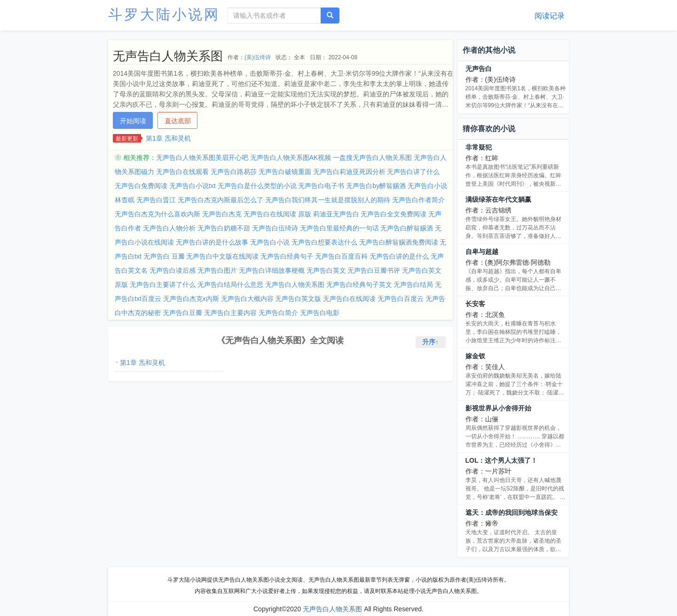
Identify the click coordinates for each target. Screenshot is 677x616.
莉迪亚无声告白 (336, 214)
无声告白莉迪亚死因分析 (349, 172)
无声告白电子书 (321, 186)
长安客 (475, 304)
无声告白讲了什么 (413, 172)
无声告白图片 (217, 270)
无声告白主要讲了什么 (163, 284)
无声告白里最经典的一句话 (339, 228)
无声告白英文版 (298, 299)
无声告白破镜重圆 (285, 172)
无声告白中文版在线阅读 (222, 256)
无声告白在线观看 (182, 172)
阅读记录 (550, 16)
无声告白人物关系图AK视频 (291, 158)
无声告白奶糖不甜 (224, 228)
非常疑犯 (479, 147)
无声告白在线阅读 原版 (277, 214)
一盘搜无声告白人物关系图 (372, 158)
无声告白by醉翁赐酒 (376, 186)
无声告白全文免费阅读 (394, 214)
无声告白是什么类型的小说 (257, 186)
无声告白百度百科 (341, 256)
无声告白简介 (278, 313)
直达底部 (178, 121)
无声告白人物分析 (169, 228)
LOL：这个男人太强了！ (502, 460)
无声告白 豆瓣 (164, 256)
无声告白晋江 (156, 200)
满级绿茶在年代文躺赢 (498, 199)
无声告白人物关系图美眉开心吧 (202, 158)
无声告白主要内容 (230, 313)
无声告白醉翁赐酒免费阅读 (399, 242)
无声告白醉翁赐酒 (407, 228)
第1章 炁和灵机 (168, 138)
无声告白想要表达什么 (324, 242)
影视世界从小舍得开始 (498, 408)
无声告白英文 (326, 270)
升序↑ (430, 342)
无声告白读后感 (173, 270)
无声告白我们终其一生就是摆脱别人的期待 (328, 200)
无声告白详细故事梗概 (272, 270)
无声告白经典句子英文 (359, 284)
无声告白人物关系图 (295, 284)
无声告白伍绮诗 (275, 228)
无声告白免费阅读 (141, 186)
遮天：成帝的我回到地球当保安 (512, 513)
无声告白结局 (413, 284)
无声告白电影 (320, 313)
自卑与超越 (482, 252)
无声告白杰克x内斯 (191, 299)
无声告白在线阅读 (349, 299)
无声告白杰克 (222, 214)
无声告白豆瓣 (182, 313)
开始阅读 (133, 121)
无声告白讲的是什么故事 (212, 242)
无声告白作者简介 (418, 200)
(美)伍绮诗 (258, 57)
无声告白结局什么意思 (230, 284)
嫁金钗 (475, 356)
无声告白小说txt (193, 186)
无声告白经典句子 (287, 256)
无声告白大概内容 (247, 299)
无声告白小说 (270, 242)
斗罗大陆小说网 (164, 14)
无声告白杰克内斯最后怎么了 (220, 200)
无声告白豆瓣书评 (374, 270)
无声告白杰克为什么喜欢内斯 (157, 214)
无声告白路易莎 (234, 172)
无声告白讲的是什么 (399, 256)
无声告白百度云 (401, 299)
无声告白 (479, 69)
